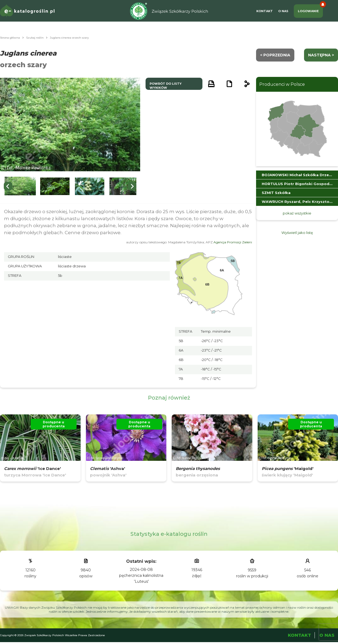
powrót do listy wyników (166, 86)
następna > (321, 55)
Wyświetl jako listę (297, 233)
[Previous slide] (8, 186)
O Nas (283, 11)
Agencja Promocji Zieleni (233, 242)
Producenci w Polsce (282, 84)
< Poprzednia (275, 55)
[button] (20, 186)
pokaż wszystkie (297, 213)
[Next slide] (132, 186)
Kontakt (265, 11)
